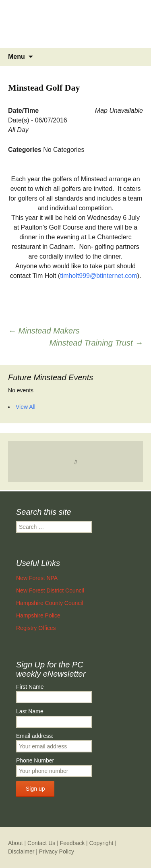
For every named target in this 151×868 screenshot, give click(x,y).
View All (26, 407)
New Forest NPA (37, 578)
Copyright (101, 843)
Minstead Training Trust (96, 343)
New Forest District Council (50, 590)
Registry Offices (36, 628)
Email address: (35, 736)
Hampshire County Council (50, 603)
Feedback (72, 843)
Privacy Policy (57, 851)
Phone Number (35, 760)
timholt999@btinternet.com (98, 276)
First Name (30, 687)
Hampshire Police (38, 615)
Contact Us (41, 843)
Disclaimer (21, 851)
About (16, 843)
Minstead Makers (44, 331)
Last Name (30, 711)
